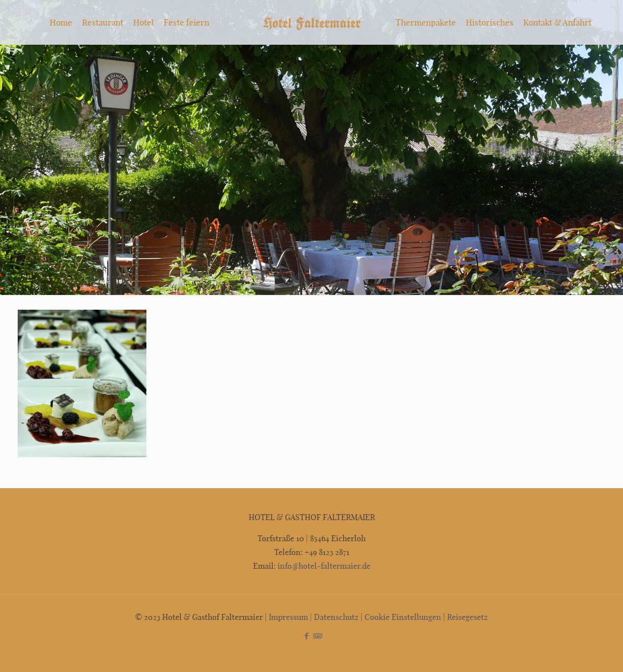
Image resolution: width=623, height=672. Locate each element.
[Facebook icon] (306, 636)
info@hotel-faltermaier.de (323, 566)
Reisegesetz (467, 617)
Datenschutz (336, 617)
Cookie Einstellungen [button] (403, 617)
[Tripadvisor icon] (317, 636)
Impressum (288, 617)
